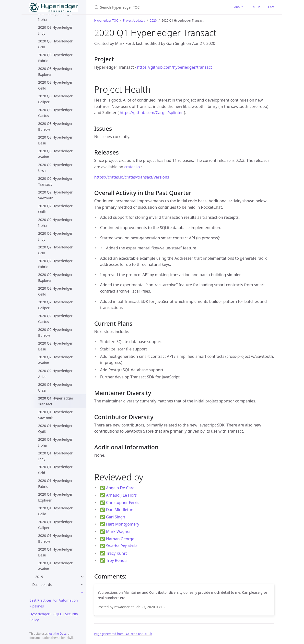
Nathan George (120, 539)
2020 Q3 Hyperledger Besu (55, 140)
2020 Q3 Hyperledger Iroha (55, 17)
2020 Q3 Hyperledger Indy (55, 30)
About (238, 7)
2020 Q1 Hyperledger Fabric (55, 483)
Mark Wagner (118, 531)
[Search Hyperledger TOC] (152, 7)
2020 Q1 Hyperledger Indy (55, 456)
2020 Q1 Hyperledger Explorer (55, 497)
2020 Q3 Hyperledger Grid (55, 44)
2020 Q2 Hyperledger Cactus (55, 319)
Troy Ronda (116, 560)
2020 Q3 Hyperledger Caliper (55, 99)
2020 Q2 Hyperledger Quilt (55, 209)
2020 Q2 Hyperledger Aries (55, 374)
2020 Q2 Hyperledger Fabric (55, 264)
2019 (39, 577)
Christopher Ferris (123, 502)
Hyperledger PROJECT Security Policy (54, 617)
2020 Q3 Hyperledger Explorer (55, 71)
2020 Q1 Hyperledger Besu (55, 552)
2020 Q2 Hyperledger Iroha (55, 223)
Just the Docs (57, 634)
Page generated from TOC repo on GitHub (123, 634)
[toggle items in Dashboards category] (82, 585)
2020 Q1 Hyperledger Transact (56, 401)
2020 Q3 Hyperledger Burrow (55, 126)
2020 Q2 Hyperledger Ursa (55, 168)
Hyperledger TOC (106, 20)
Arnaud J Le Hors (121, 495)
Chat (271, 7)
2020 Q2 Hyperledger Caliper (55, 305)
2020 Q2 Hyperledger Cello (55, 291)
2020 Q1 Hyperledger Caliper (55, 525)
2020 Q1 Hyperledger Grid (55, 470)
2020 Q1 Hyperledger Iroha (55, 442)
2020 (153, 20)
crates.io (132, 167)
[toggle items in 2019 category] (82, 577)
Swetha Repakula (122, 546)
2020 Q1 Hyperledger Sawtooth (55, 415)
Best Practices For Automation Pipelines (54, 603)
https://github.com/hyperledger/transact (175, 67)
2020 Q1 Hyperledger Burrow (55, 538)
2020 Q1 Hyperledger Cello (55, 511)
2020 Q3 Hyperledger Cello (55, 85)
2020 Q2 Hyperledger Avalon (55, 360)
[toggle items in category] (82, 592)
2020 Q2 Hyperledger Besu (55, 346)
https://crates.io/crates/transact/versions (132, 177)
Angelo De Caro (120, 488)
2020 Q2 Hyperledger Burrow (55, 332)
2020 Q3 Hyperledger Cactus (55, 113)
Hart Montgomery (123, 524)
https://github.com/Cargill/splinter (151, 113)
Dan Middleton (120, 510)
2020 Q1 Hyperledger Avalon (55, 566)
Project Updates (134, 20)
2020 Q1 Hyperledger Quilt (55, 429)
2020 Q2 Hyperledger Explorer (55, 277)
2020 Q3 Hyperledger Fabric (55, 58)
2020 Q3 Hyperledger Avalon (55, 154)
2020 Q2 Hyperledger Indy (55, 236)
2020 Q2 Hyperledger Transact (55, 181)
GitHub (255, 7)
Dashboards (42, 585)
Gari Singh (116, 517)
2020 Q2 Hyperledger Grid (55, 250)
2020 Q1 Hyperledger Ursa (55, 387)
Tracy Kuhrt (116, 553)
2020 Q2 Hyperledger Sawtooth (55, 195)
